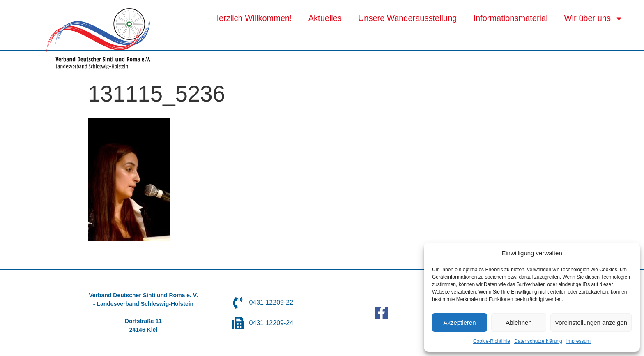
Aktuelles (325, 18)
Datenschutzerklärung (538, 341)
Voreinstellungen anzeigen (591, 322)
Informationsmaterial (510, 18)
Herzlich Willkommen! (253, 18)
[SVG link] (98, 39)
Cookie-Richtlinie (492, 341)
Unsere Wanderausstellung (408, 18)
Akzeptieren (459, 322)
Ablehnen (519, 322)
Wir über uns (594, 18)
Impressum (578, 341)
